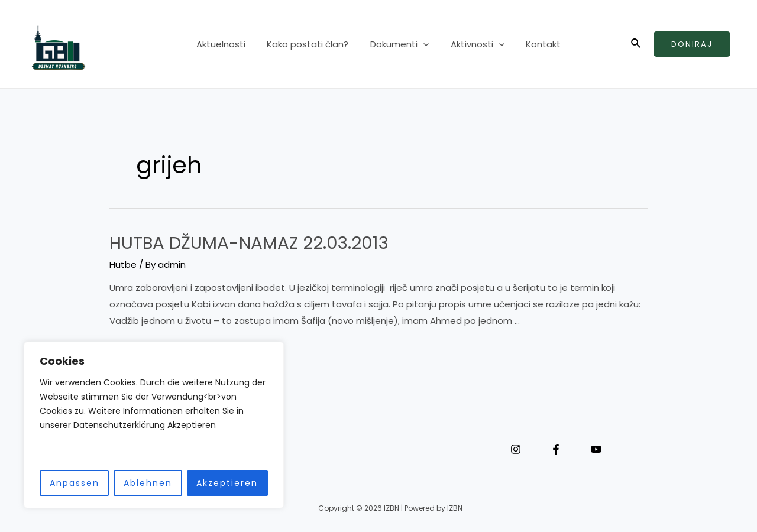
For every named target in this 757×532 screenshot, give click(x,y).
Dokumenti (399, 44)
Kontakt (536, 44)
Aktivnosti (473, 44)
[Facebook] (556, 449)
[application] (423, 44)
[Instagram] (516, 449)
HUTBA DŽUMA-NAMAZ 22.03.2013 (250, 243)
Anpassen (75, 483)
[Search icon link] (636, 44)
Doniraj (692, 44)
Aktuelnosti (229, 44)
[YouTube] (596, 449)
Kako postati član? (312, 44)
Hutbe (123, 265)
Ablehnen (148, 483)
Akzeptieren (227, 483)
